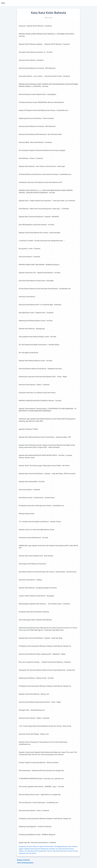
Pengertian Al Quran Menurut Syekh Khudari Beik (36, 846)
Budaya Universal (23, 860)
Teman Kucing (73, 851)
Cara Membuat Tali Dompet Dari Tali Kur (38, 851)
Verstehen (33, 853)
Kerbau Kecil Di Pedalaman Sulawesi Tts (44, 849)
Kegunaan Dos (24, 853)
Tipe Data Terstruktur (60, 851)
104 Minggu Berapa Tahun (63, 846)
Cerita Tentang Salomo (25, 863)
